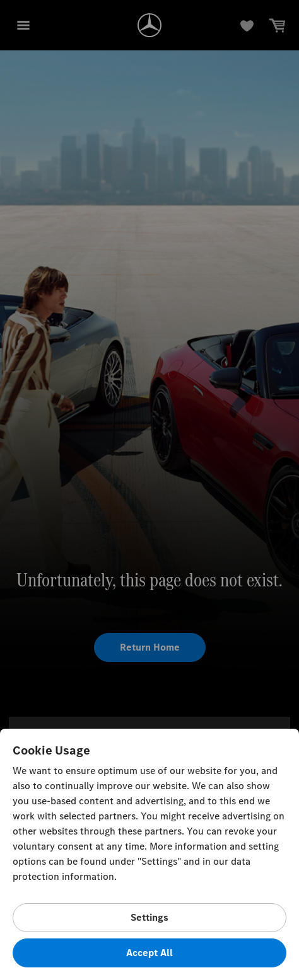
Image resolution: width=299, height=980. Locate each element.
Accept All (149, 953)
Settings (149, 917)
